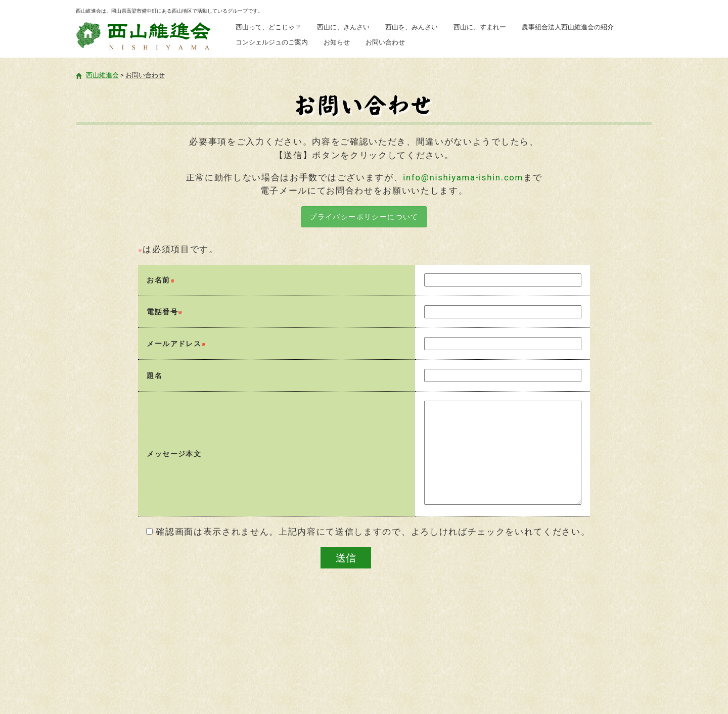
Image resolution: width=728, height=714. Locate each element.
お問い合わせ (385, 42)
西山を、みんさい (412, 27)
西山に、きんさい (343, 27)
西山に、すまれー (480, 27)
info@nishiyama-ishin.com (463, 177)
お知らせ (337, 42)
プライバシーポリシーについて (364, 217)
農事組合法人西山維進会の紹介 (568, 27)
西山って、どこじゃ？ (268, 27)
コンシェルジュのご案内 (272, 42)
